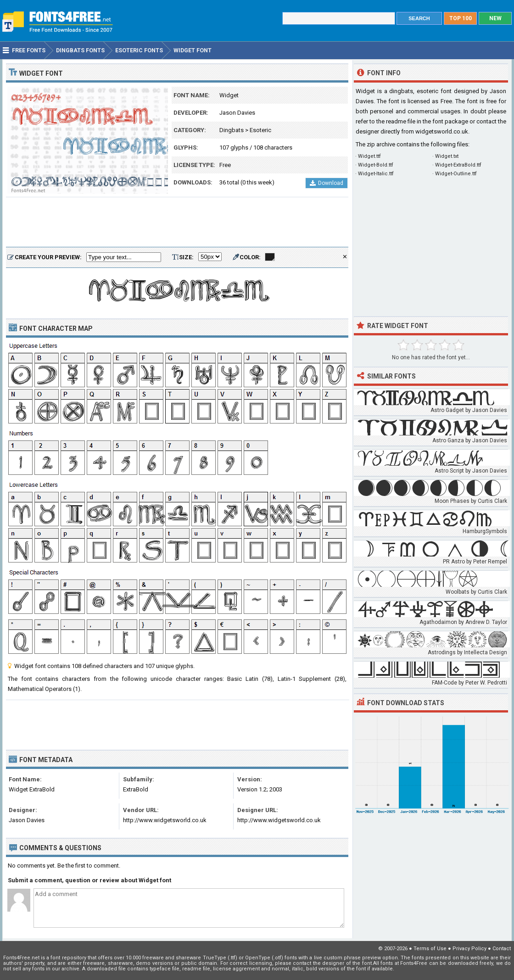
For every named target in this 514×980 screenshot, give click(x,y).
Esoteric (260, 130)
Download (327, 183)
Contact (502, 949)
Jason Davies (237, 113)
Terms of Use (430, 949)
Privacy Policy (469, 949)
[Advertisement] (177, 223)
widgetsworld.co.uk (442, 131)
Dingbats (232, 130)
